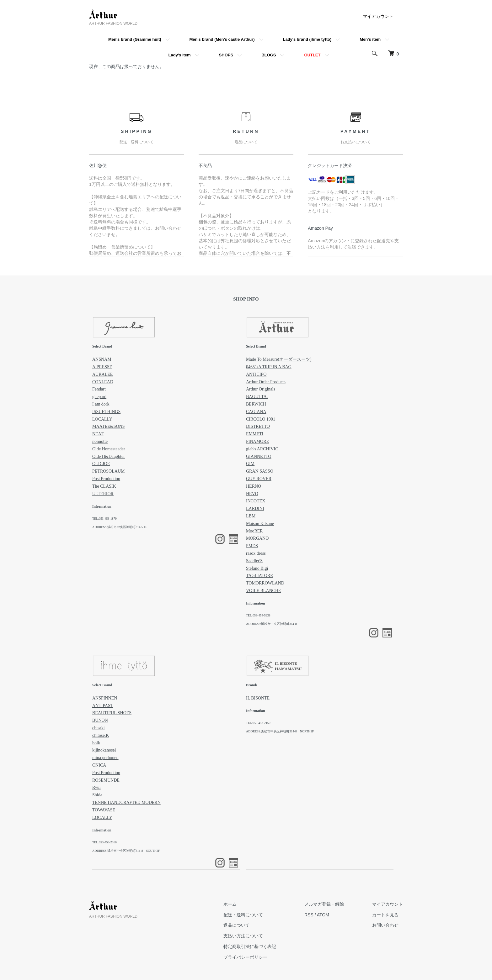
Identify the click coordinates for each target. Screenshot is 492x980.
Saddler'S (254, 561)
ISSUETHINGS (106, 412)
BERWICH (256, 404)
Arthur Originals (261, 389)
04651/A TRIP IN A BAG (269, 367)
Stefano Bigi (257, 568)
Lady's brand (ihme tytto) (307, 39)
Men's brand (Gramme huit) (135, 39)
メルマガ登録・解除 (324, 904)
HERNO (254, 486)
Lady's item (180, 55)
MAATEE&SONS (108, 426)
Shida (97, 795)
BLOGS (269, 55)
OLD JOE (101, 464)
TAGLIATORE (259, 576)
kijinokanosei (104, 750)
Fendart (99, 389)
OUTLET (312, 55)
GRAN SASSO (260, 471)
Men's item (370, 39)
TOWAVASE (104, 810)
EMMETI (255, 434)
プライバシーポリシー (245, 957)
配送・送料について (243, 915)
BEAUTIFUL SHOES (112, 713)
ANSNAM (102, 359)
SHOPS (226, 55)
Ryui (96, 787)
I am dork (101, 404)
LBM (251, 516)
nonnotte (100, 441)
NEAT (98, 434)
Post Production (106, 479)
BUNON (100, 720)
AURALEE (102, 374)
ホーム (230, 904)
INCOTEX (256, 501)
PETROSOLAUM (108, 471)
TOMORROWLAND (265, 583)
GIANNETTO (259, 456)
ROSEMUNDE (106, 780)
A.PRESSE (102, 367)
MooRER (254, 531)
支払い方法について (243, 936)
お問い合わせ (385, 925)
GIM (250, 464)
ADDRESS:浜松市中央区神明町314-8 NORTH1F (280, 731)
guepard (99, 397)
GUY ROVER (259, 479)
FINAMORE (257, 441)
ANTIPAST (103, 706)
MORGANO (257, 538)
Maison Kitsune (260, 524)
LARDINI (255, 508)
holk (96, 743)
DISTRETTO (258, 426)
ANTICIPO (256, 374)
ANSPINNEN (105, 698)
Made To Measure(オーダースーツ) (279, 359)
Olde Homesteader (109, 449)
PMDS (252, 546)
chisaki (99, 728)
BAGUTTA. (257, 397)
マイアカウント (378, 16)
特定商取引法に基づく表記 (250, 946)
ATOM (323, 915)
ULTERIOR (103, 494)
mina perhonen (105, 758)
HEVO (252, 494)
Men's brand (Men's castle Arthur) (222, 39)
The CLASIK (104, 486)
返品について (237, 925)
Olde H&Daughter (109, 456)
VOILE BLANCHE (264, 591)
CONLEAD (103, 382)
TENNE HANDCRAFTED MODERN (126, 802)
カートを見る (385, 915)
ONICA (99, 765)
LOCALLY (102, 419)
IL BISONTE (258, 698)
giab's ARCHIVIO (262, 449)
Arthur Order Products (266, 382)
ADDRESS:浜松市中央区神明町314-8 (271, 624)
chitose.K (101, 735)
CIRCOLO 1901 (261, 419)
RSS (309, 915)
